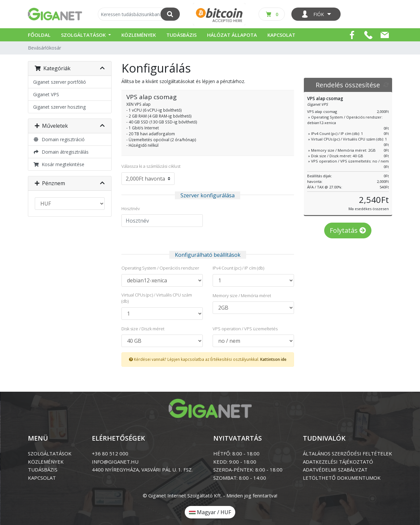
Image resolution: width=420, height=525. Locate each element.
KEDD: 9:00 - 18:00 (235, 462)
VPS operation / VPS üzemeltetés (245, 329)
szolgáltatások (50, 453)
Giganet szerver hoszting (59, 107)
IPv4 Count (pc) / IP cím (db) (238, 268)
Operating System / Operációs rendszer (160, 268)
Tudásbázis (181, 35)
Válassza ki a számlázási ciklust (151, 166)
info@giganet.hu (115, 462)
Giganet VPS (46, 94)
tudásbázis (43, 470)
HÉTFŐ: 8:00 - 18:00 (236, 453)
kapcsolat (42, 478)
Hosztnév (131, 208)
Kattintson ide (273, 359)
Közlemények (139, 35)
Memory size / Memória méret (242, 295)
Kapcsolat (281, 35)
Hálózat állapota (232, 35)
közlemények (46, 462)
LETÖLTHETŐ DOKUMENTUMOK (342, 478)
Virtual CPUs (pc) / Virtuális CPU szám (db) (157, 298)
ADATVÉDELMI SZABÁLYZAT (335, 470)
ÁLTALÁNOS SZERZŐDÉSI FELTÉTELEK (347, 453)
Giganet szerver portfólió (60, 82)
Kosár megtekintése (59, 164)
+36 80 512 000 (110, 453)
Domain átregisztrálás (61, 152)
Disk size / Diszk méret (143, 329)
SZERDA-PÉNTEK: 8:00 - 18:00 (248, 470)
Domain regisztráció (59, 139)
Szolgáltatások (84, 35)
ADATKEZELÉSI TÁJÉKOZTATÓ (338, 462)
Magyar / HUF (210, 512)
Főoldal (39, 35)
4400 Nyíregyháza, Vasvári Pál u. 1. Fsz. (142, 470)
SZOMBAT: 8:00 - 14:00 (240, 478)
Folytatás (348, 230)
